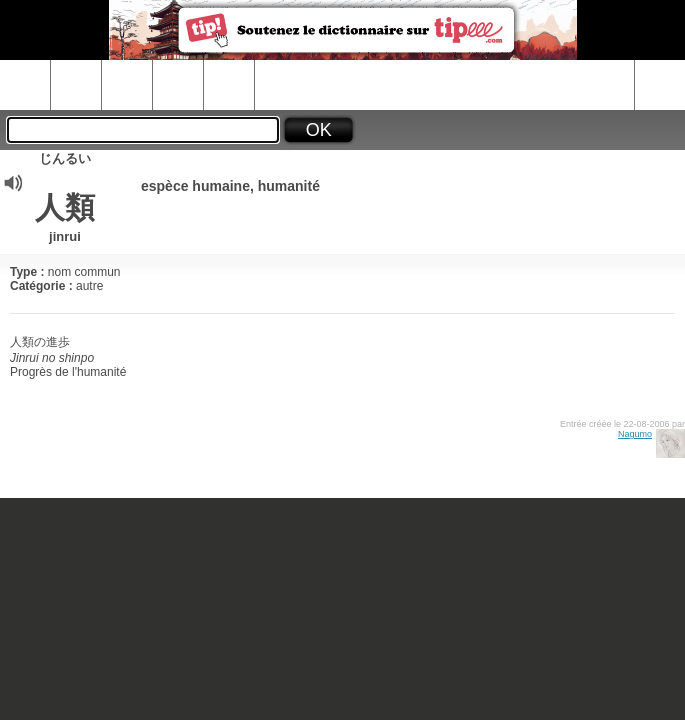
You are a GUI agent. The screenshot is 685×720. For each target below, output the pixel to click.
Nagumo (635, 434)
